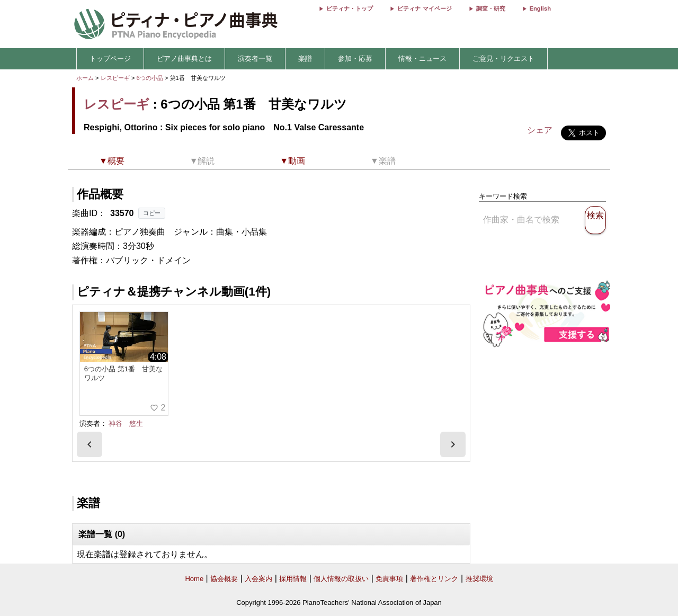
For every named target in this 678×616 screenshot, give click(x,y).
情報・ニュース (422, 59)
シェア (540, 130)
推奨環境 (479, 579)
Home (194, 579)
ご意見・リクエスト (503, 59)
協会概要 (224, 579)
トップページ (110, 59)
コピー (152, 213)
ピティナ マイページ (424, 8)
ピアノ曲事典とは (184, 59)
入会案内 (258, 579)
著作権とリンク (434, 579)
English (540, 8)
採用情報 (293, 579)
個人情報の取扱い (341, 579)
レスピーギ (115, 78)
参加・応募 (355, 59)
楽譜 (305, 59)
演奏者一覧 (255, 59)
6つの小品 (151, 78)
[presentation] (90, 444)
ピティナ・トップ (350, 8)
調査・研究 (491, 8)
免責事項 (389, 579)
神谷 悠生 (126, 423)
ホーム (85, 78)
